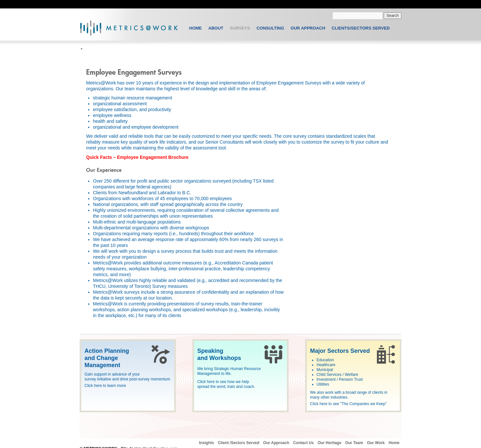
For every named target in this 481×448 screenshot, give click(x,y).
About (216, 28)
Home (195, 28)
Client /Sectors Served (238, 443)
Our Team (354, 443)
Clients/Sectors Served (361, 28)
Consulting (270, 28)
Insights (206, 443)
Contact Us (303, 443)
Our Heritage (329, 443)
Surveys (240, 28)
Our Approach (308, 28)
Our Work (376, 443)
